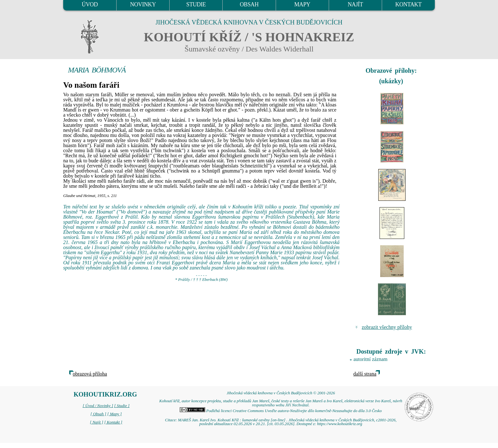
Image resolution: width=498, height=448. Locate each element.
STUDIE (196, 4)
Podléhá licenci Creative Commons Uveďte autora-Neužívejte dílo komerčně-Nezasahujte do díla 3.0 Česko (281, 411)
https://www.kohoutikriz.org (340, 424)
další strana (365, 374)
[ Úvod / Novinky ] (98, 406)
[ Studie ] (122, 406)
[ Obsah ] (98, 414)
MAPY (302, 4)
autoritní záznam (370, 359)
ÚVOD (90, 4)
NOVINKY (143, 4)
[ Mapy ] (115, 414)
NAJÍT (355, 4)
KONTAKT (409, 4)
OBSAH (249, 4)
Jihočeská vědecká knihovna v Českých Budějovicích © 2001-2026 (281, 393)
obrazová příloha (90, 374)
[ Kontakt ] (113, 422)
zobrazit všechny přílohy (387, 327)
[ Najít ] (97, 422)
